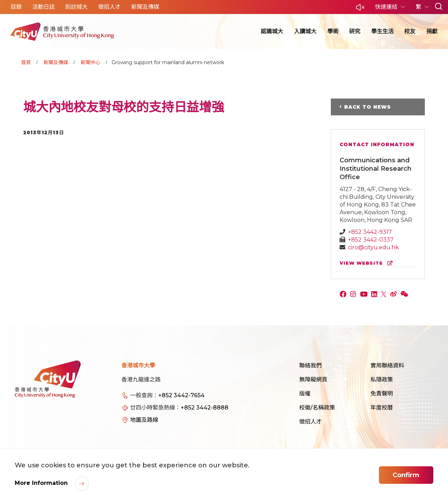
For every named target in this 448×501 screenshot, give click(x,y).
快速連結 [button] (387, 7)
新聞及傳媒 (56, 62)
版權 (305, 394)
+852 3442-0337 (371, 240)
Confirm (406, 475)
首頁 (26, 62)
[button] (360, 9)
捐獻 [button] (432, 31)
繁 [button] (419, 7)
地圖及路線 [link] (144, 420)
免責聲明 (382, 394)
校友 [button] (410, 31)
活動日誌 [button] (44, 7)
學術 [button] (333, 31)
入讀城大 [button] (305, 31)
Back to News (367, 107)
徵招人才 (310, 422)
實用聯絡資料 (387, 365)
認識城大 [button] (272, 31)
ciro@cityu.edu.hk (373, 247)
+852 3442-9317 (370, 232)
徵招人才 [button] (109, 7)
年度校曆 (382, 408)
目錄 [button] (16, 7)
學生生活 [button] (382, 31)
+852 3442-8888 (205, 408)
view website (368, 263)
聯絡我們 (310, 365)
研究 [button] (355, 31)
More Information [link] (42, 483)
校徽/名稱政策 (317, 408)
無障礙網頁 (313, 380)
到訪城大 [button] (76, 7)
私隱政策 (382, 380)
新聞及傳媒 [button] (145, 7)
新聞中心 (91, 62)
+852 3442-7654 (181, 395)
